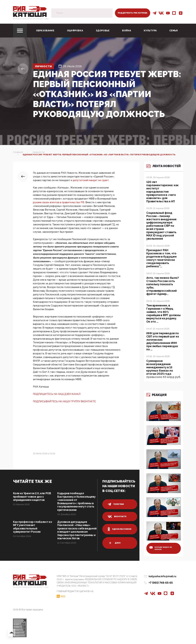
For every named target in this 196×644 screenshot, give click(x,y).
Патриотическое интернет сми (31, 19)
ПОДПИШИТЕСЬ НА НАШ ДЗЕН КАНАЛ (57, 394)
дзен (114, 543)
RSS (63, 597)
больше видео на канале (161, 549)
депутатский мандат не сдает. (91, 180)
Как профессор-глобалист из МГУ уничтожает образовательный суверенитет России (31, 527)
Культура (150, 31)
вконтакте (117, 517)
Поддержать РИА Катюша (133, 13)
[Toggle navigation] (20, 31)
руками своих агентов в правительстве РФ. (59, 202)
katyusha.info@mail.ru (162, 578)
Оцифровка (75, 31)
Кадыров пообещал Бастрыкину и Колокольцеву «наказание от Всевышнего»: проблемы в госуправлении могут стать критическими (77, 502)
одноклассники (120, 529)
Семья (174, 31)
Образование (45, 31)
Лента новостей (161, 168)
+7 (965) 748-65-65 (161, 584)
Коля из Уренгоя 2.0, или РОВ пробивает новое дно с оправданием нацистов (33, 497)
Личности (44, 66)
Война (127, 31)
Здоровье (103, 31)
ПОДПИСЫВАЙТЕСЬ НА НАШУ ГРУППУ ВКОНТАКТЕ (64, 401)
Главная (18, 152)
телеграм (116, 504)
